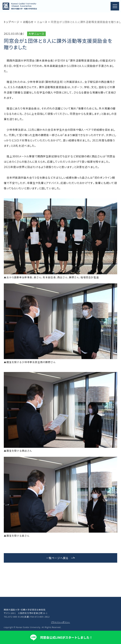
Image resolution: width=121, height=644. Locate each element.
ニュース (42, 22)
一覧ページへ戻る (57, 558)
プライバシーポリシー (60, 622)
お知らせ (28, 22)
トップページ (12, 22)
